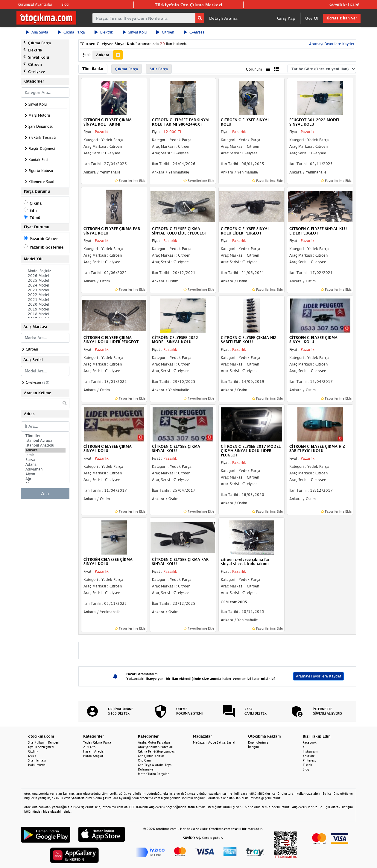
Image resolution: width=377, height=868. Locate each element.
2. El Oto (89, 747)
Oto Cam (144, 760)
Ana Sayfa (37, 32)
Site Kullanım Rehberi (44, 742)
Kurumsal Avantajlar (35, 4)
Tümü (35, 218)
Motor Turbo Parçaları (154, 774)
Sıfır (33, 210)
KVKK (32, 756)
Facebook (310, 742)
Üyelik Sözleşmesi (41, 747)
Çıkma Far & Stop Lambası (157, 751)
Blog (65, 4)
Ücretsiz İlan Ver (342, 18)
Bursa (45, 460)
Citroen (165, 32)
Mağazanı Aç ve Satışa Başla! (214, 742)
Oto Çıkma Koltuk (151, 756)
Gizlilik (33, 751)
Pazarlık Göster (44, 239)
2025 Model (45, 281)
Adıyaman (45, 469)
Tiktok (307, 765)
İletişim (253, 747)
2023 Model (45, 290)
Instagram (310, 751)
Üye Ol (312, 18)
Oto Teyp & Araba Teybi (155, 765)
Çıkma (36, 203)
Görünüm (254, 69)
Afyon (45, 474)
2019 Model (45, 309)
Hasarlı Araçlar (94, 751)
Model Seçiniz (45, 271)
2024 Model (45, 285)
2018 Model (45, 314)
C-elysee (194, 32)
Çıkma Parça (71, 32)
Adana (45, 465)
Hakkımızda (37, 765)
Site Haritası (37, 760)
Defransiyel (146, 769)
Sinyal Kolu (135, 32)
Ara (45, 494)
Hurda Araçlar (93, 756)
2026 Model (45, 276)
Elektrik (104, 32)
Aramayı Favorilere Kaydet (331, 44)
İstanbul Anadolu (45, 445)
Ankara (45, 450)
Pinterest (309, 760)
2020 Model (45, 304)
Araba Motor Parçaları (154, 742)
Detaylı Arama (223, 18)
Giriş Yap (286, 18)
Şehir (87, 55)
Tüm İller (45, 436)
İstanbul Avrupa (45, 441)
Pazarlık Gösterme (47, 247)
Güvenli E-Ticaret (344, 4)
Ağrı (45, 479)
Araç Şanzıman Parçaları (156, 747)
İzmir (45, 455)
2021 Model (45, 300)
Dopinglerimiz (258, 742)
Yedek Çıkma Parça (97, 742)
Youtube (309, 756)
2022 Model (45, 295)
